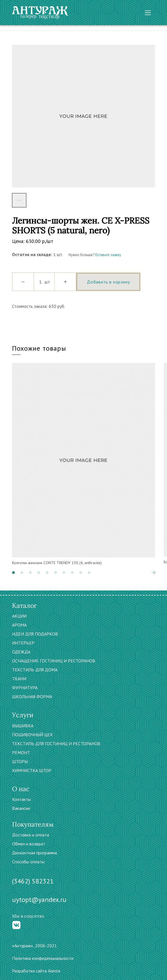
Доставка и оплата (31, 835)
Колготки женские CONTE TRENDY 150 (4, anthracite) (57, 563)
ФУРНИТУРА (25, 688)
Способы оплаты (28, 862)
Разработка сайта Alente (36, 971)
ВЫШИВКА (23, 726)
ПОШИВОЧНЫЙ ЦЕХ (32, 735)
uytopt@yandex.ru (39, 900)
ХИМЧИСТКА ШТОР (32, 770)
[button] (13, 573)
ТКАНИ (19, 679)
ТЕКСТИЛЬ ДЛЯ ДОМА (35, 670)
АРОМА (19, 625)
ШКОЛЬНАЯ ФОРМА (32, 697)
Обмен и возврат (29, 844)
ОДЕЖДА (21, 652)
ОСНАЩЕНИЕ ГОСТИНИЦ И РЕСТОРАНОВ (54, 661)
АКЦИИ (19, 616)
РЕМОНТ (21, 752)
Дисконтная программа (34, 853)
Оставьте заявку (108, 255)
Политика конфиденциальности (43, 958)
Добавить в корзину (108, 282)
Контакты (21, 799)
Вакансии (21, 808)
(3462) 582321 (33, 881)
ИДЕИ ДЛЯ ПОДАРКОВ (35, 634)
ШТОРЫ (20, 761)
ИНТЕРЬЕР (23, 643)
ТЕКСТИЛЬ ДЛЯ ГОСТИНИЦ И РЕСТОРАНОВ (56, 744)
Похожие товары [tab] (39, 348)
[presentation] (154, 573)
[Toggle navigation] (148, 13)
